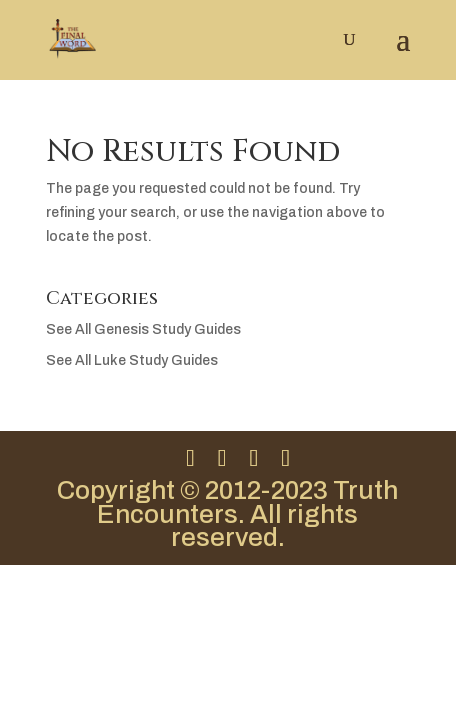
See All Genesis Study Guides (143, 329)
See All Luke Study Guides (132, 360)
